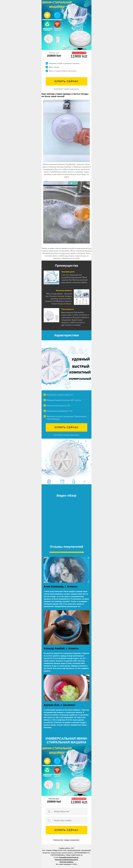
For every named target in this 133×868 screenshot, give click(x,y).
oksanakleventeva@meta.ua (69, 857)
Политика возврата (66, 862)
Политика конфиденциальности (66, 860)
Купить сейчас (67, 81)
